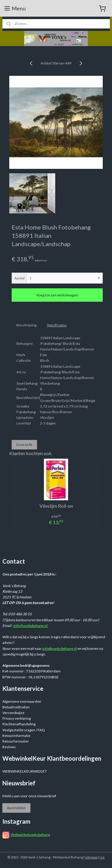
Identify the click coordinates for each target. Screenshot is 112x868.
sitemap (91, 857)
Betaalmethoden (16, 707)
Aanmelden (16, 808)
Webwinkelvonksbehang (30, 835)
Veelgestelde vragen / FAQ (24, 730)
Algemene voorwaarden (22, 701)
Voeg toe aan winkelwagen (57, 295)
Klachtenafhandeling (19, 724)
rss (102, 857)
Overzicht (24, 444)
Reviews (9, 747)
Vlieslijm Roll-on (56, 506)
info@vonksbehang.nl (31, 626)
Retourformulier (16, 741)
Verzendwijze (13, 713)
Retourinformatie (16, 736)
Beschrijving (26, 325)
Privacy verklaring (17, 718)
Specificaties (57, 325)
